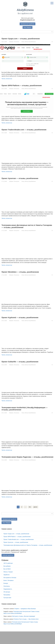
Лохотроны (16, 42)
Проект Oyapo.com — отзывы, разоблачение (24, 39)
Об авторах (7, 597)
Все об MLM (7, 574)
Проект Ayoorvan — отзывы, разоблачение (23, 181)
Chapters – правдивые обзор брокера (25, 613)
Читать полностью (7, 79)
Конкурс (6, 588)
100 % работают (8, 568)
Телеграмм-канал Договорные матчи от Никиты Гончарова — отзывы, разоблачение (25, 228)
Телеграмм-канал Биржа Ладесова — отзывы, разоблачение (25, 460)
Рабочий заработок (8, 560)
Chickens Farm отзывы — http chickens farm (26, 624)
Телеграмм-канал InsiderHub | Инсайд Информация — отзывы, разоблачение (27, 411)
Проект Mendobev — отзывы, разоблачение (23, 274)
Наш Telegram (28, 27)
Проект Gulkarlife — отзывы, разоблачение (23, 364)
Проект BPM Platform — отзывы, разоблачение (25, 85)
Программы (7, 600)
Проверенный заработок (28, 24)
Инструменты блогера (10, 582)
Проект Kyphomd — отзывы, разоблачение (23, 320)
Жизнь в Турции (8, 577)
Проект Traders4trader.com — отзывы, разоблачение (20, 131)
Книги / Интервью (8, 585)
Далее (35, 512)
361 (30, 512)
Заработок (6, 580)
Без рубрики (7, 571)
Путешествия (7, 602)
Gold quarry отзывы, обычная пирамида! (23, 621)
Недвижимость (8, 594)
